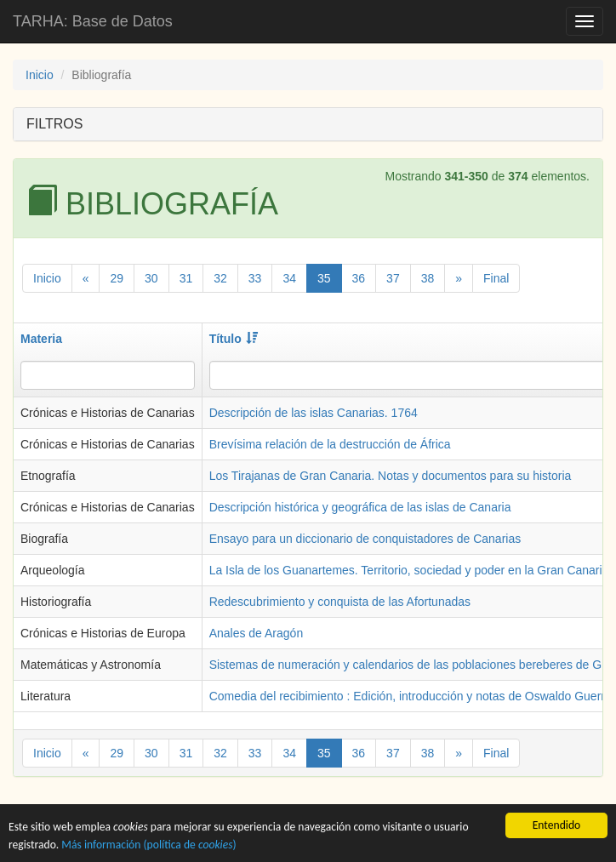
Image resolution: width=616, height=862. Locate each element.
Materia (41, 339)
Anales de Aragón (257, 633)
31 (186, 278)
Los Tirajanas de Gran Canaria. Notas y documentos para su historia (391, 476)
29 (117, 278)
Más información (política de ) (148, 846)
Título (234, 339)
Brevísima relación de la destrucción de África (330, 444)
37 (393, 278)
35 (324, 278)
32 (220, 278)
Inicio (40, 75)
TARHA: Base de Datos (93, 21)
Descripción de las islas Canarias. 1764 (314, 413)
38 (428, 278)
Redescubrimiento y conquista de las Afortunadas (340, 602)
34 (289, 278)
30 (151, 278)
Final (496, 278)
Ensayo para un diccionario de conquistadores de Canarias (365, 539)
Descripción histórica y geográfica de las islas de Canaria (360, 507)
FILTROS (54, 124)
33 (255, 278)
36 (359, 278)
